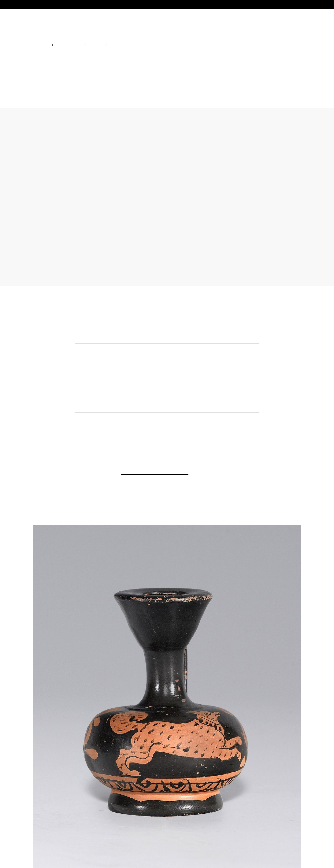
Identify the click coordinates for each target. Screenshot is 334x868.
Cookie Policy (203, 454)
